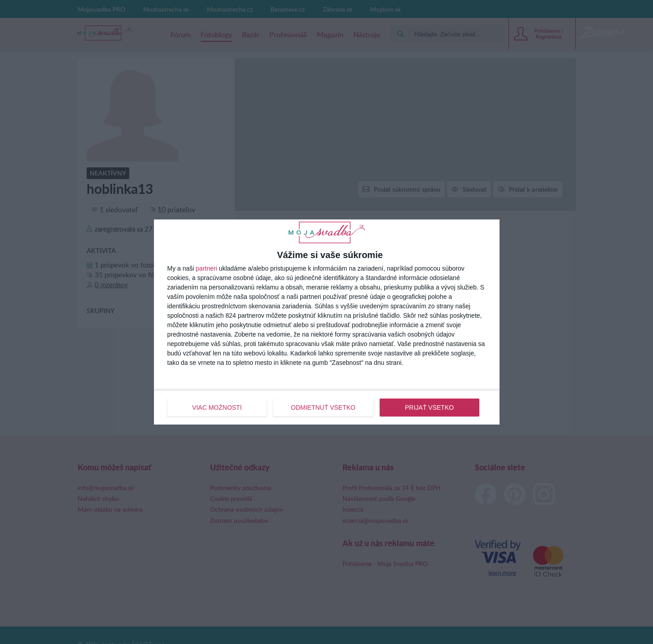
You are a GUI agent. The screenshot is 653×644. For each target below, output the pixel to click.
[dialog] (327, 322)
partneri (206, 268)
